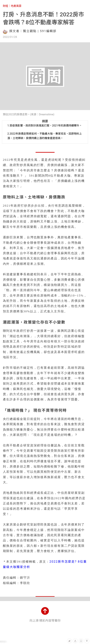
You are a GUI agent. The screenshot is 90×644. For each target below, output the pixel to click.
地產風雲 (16, 6)
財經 (6, 6)
